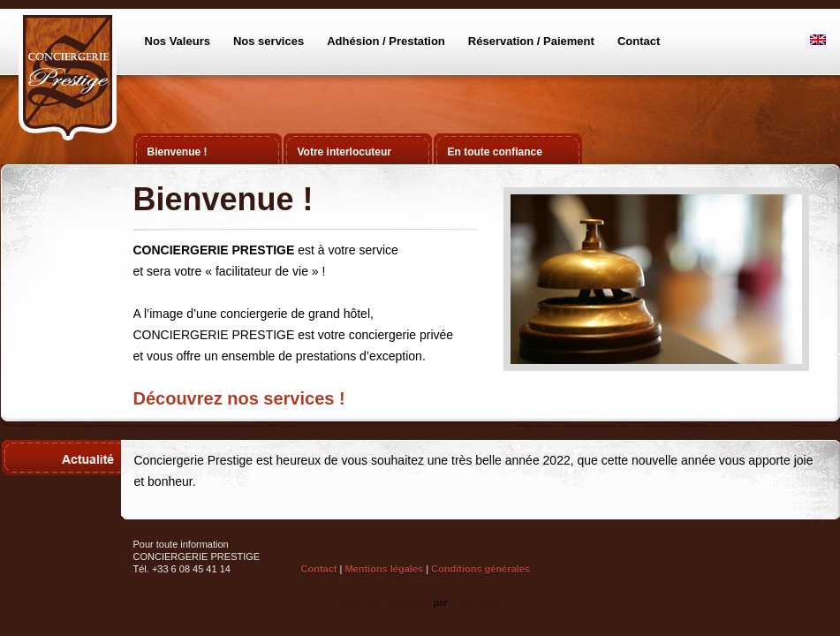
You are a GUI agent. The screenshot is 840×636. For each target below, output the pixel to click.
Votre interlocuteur (344, 152)
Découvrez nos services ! (239, 398)
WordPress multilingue (382, 602)
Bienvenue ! (178, 152)
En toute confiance (495, 152)
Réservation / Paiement (531, 41)
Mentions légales (384, 569)
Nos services (269, 41)
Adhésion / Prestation (386, 41)
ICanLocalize (479, 602)
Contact (639, 41)
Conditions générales (481, 569)
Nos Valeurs (178, 41)
